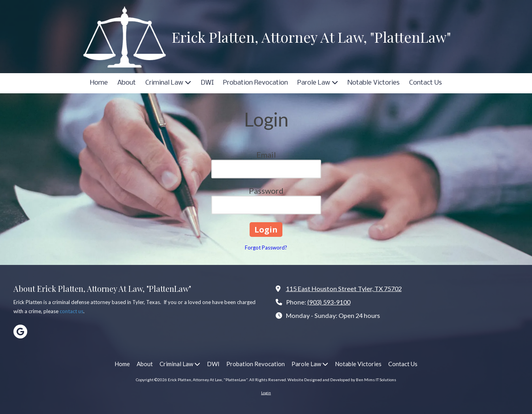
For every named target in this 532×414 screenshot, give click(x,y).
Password (266, 191)
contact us (71, 311)
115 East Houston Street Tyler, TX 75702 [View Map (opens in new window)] (344, 288)
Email (266, 155)
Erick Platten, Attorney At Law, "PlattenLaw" (311, 37)
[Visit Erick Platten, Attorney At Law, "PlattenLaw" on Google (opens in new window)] (20, 332)
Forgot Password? (266, 248)
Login (266, 393)
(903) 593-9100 (329, 302)
